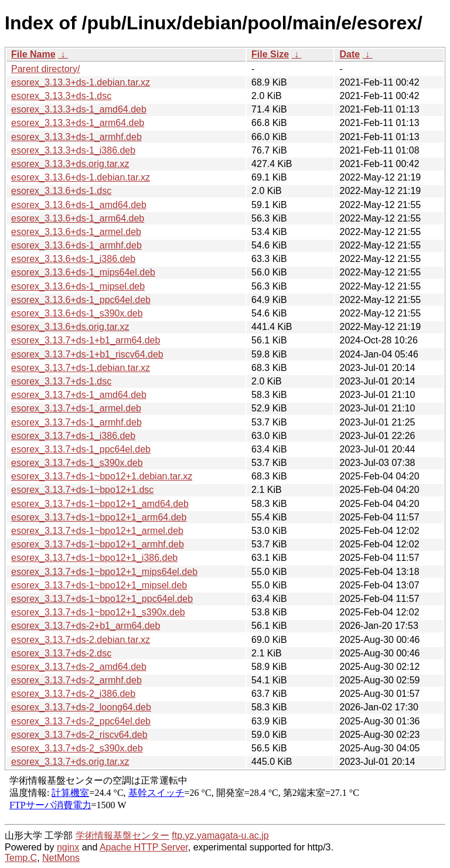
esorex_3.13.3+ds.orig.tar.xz (70, 164)
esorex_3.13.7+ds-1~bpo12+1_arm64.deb (99, 517)
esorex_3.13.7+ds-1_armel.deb (76, 408)
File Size (270, 54)
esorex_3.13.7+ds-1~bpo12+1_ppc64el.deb (102, 599)
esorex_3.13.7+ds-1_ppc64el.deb (81, 449)
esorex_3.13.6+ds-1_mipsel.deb (78, 286)
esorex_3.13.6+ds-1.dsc (61, 191)
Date (350, 54)
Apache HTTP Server (144, 847)
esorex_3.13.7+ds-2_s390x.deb (77, 748)
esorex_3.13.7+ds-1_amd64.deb (79, 395)
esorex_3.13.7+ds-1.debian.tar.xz (81, 368)
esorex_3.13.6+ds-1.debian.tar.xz (81, 177)
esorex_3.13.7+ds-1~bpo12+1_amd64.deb (100, 504)
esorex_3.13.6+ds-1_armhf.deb (76, 245)
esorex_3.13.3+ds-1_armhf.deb (76, 137)
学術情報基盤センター (122, 835)
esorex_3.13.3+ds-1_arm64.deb (78, 123)
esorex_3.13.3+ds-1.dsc (61, 96)
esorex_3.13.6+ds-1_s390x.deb (77, 313)
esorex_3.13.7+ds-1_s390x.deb (77, 463)
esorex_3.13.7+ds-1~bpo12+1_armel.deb (97, 531)
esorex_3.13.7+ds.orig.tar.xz (70, 762)
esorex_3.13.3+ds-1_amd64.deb (79, 109)
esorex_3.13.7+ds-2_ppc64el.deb (81, 721)
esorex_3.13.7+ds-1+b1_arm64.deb (86, 340)
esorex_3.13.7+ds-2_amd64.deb (79, 667)
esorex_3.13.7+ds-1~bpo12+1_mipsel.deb (99, 585)
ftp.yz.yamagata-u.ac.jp (220, 835)
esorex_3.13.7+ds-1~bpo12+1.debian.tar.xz (102, 476)
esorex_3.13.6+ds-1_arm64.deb (78, 218)
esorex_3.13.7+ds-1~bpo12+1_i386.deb (94, 558)
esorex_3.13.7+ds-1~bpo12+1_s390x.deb (98, 612)
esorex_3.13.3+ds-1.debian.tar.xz (81, 82)
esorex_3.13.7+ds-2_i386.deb (73, 694)
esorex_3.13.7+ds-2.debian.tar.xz (81, 640)
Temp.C (21, 858)
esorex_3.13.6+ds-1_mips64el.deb (83, 272)
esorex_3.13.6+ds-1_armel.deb (76, 232)
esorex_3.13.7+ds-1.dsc (61, 381)
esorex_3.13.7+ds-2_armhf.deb (76, 680)
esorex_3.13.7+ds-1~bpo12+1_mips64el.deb (104, 572)
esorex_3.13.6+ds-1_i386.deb (73, 259)
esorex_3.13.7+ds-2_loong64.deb (81, 707)
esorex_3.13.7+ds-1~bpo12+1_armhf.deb (98, 544)
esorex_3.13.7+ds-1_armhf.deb (76, 422)
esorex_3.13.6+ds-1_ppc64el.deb (81, 300)
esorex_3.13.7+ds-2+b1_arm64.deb (86, 626)
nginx (68, 847)
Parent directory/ (45, 69)
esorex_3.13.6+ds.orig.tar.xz (70, 327)
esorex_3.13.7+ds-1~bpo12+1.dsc (82, 490)
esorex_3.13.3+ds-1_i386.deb (73, 150)
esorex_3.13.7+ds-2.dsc (61, 653)
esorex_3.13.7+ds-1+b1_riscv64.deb (87, 354)
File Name (33, 54)
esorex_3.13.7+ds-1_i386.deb (73, 436)
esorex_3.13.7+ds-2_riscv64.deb (79, 735)
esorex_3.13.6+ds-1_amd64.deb (79, 205)
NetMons (61, 858)
